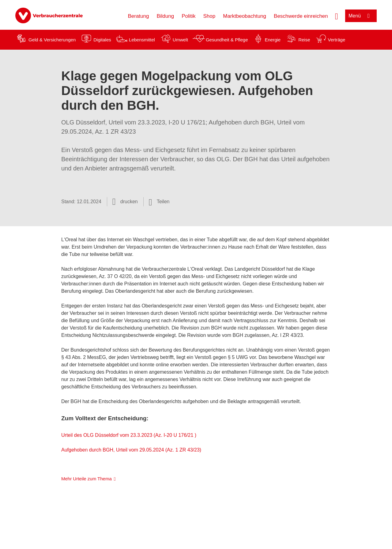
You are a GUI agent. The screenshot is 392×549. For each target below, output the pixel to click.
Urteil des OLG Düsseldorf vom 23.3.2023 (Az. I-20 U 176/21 (128, 435)
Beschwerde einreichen (301, 16)
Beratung (138, 16)
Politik (188, 16)
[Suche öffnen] (337, 16)
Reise (304, 40)
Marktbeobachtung (245, 16)
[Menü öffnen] (361, 16)
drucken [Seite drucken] (129, 202)
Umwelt (180, 40)
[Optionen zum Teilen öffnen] (159, 202)
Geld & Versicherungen (52, 40)
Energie (273, 40)
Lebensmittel (142, 40)
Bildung (165, 16)
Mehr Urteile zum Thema (87, 479)
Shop (209, 16)
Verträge (337, 40)
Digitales (102, 40)
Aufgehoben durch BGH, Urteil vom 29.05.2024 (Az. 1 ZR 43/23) (131, 450)
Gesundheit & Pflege (227, 40)
